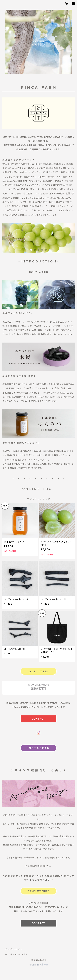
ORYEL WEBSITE (38, 891)
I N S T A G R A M (38, 748)
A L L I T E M (38, 671)
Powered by (38, 965)
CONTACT (39, 719)
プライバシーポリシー (14, 949)
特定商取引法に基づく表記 (16, 954)
